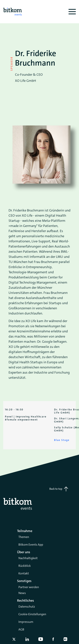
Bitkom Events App (31, 545)
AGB (21, 629)
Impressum (26, 622)
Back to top (59, 489)
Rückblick (25, 566)
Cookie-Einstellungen (32, 614)
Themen (24, 537)
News (22, 593)
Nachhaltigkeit (28, 558)
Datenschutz (27, 607)
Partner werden (29, 587)
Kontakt (24, 573)
